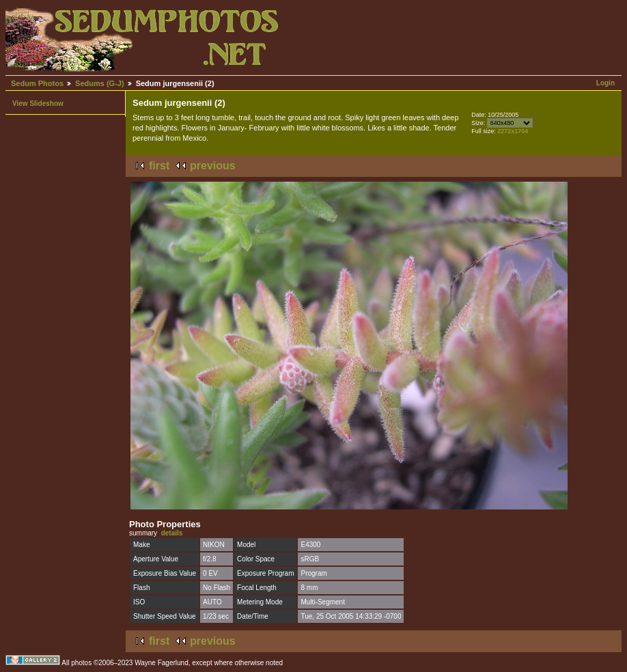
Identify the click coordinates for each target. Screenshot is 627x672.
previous (213, 166)
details (172, 533)
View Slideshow (38, 103)
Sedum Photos (37, 83)
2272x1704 (513, 131)
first (159, 166)
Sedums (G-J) (100, 83)
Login (605, 83)
